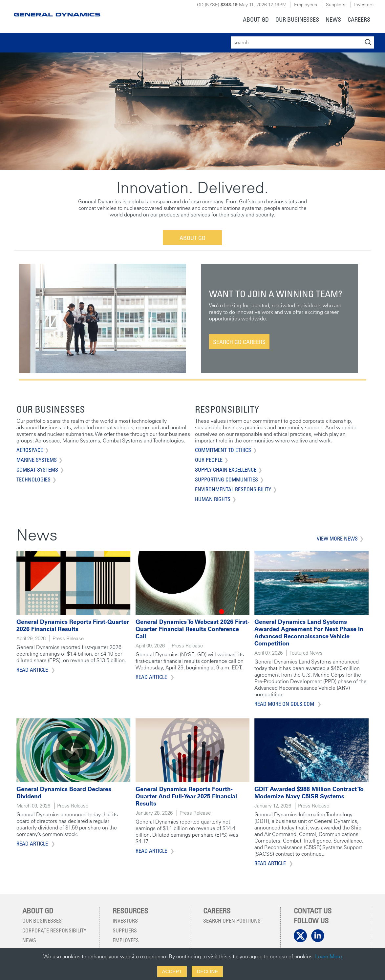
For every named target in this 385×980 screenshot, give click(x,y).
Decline (207, 971)
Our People (209, 460)
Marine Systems (37, 460)
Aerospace (30, 450)
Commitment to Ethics (223, 450)
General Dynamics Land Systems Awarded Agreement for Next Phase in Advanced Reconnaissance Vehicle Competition (309, 633)
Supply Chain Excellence (226, 470)
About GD (192, 238)
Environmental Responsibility (233, 489)
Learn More (329, 956)
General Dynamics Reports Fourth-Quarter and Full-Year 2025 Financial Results (186, 796)
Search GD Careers (239, 342)
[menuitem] (256, 20)
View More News (337, 539)
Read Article (33, 670)
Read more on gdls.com (285, 704)
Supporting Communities (226, 480)
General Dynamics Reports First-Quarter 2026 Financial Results (73, 625)
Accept (172, 971)
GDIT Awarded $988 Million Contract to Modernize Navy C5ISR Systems (309, 793)
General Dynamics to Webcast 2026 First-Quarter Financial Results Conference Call (192, 629)
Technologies (33, 480)
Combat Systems (37, 470)
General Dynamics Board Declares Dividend (64, 793)
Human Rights (213, 499)
